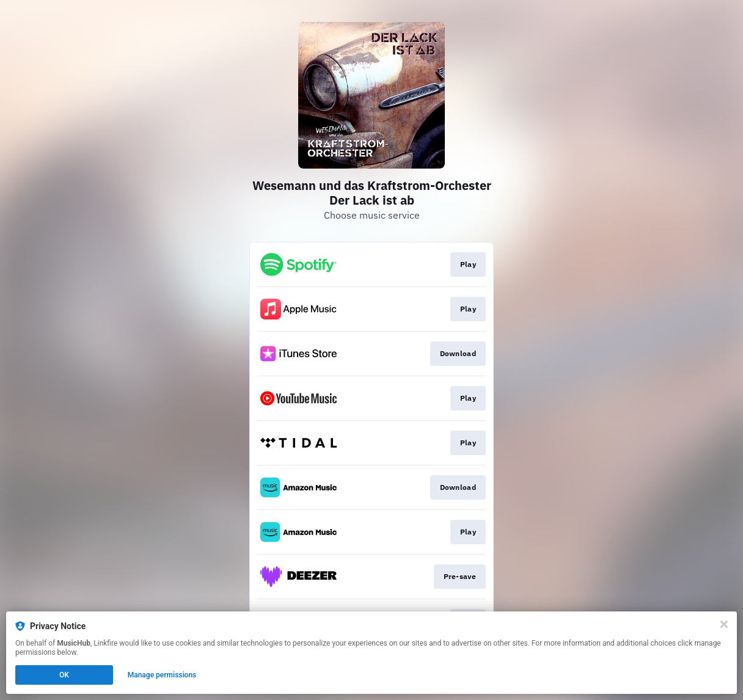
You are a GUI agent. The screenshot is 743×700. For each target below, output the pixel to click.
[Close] (724, 624)
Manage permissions (162, 675)
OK (64, 675)
